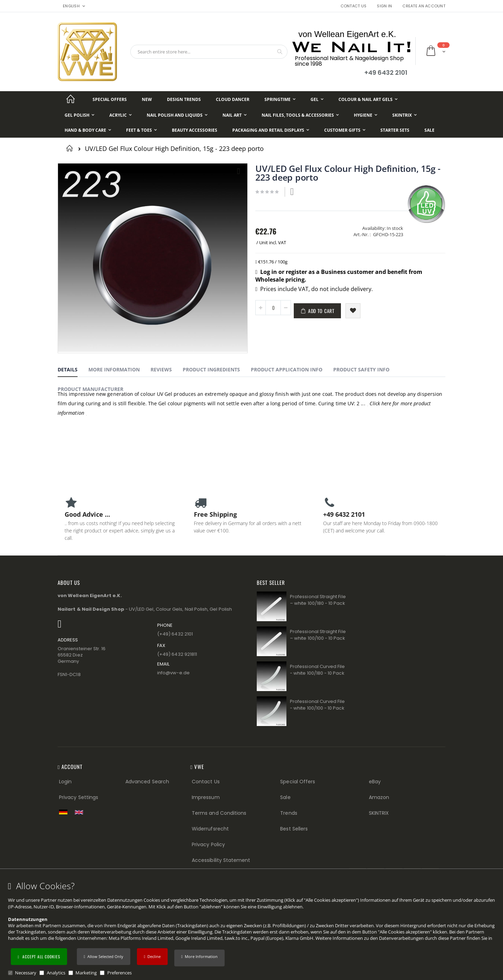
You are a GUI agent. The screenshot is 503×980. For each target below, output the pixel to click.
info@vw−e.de (173, 673)
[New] (147, 99)
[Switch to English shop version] (81, 812)
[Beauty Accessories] (195, 130)
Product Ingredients (211, 369)
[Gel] (317, 99)
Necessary (26, 973)
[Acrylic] (121, 115)
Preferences (119, 973)
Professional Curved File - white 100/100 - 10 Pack (318, 705)
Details (68, 369)
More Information (114, 369)
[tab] (73, 371)
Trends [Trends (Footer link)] (289, 813)
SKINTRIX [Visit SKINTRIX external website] (379, 813)
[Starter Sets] (395, 130)
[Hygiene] (366, 115)
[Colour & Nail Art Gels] (368, 99)
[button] (199, 958)
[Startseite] (71, 99)
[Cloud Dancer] (233, 99)
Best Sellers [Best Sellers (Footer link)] (294, 829)
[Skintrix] (404, 115)
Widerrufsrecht (210, 829)
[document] (253, 928)
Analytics (56, 973)
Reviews (161, 369)
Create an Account (424, 6)
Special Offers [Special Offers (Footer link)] (298, 782)
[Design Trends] (184, 99)
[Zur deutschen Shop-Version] (65, 812)
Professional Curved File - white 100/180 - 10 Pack (318, 670)
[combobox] (209, 52)
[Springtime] (280, 99)
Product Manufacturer (90, 389)
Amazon (379, 797)
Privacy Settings (79, 797)
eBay (375, 782)
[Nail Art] (235, 115)
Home (71, 148)
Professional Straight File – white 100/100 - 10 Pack (318, 635)
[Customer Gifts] (345, 130)
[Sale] (429, 130)
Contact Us (354, 6)
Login (65, 782)
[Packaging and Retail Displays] (271, 130)
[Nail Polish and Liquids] (177, 115)
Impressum (206, 797)
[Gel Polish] (79, 115)
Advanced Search (147, 782)
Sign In (384, 6)
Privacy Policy (208, 844)
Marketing (86, 973)
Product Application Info (287, 369)
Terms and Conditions (219, 813)
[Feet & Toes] (141, 130)
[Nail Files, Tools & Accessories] (300, 115)
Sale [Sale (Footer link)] (285, 797)
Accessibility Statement (221, 860)
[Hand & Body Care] (88, 130)
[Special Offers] (110, 99)
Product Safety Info (361, 369)
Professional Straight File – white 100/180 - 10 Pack (318, 600)
